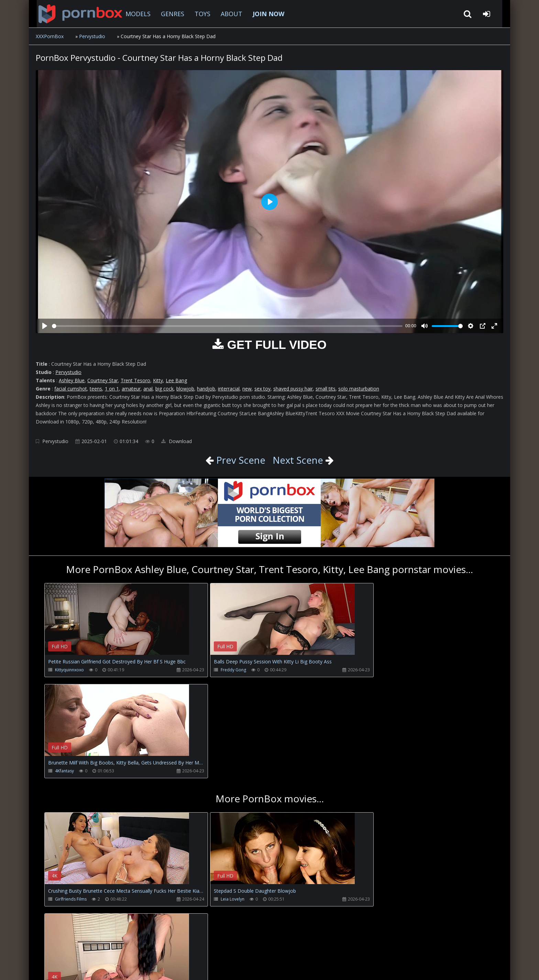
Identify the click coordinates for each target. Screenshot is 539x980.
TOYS (197, 14)
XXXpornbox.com (74, 14)
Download (177, 441)
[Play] (45, 326)
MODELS (133, 14)
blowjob (185, 389)
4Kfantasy (365, 670)
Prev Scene (239, 460)
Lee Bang (176, 380)
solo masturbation (359, 389)
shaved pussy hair (293, 389)
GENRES (167, 14)
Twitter (192, 948)
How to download (149, 948)
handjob (206, 389)
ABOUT (226, 14)
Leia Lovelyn (217, 798)
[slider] (227, 326)
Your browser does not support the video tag (117, 624)
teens (96, 389)
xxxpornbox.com (88, 968)
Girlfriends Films (71, 798)
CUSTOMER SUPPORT (92, 948)
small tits (326, 389)
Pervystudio (92, 36)
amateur (131, 389)
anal (148, 389)
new (247, 389)
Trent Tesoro (135, 380)
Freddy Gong (218, 670)
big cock (164, 389)
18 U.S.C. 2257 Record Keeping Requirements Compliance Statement (257, 968)
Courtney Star (103, 380)
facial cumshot (71, 389)
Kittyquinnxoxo (69, 670)
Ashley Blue (72, 380)
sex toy (262, 389)
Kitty (158, 380)
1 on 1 (112, 389)
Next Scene (298, 460)
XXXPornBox (50, 36)
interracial (229, 389)
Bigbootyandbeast (374, 798)
